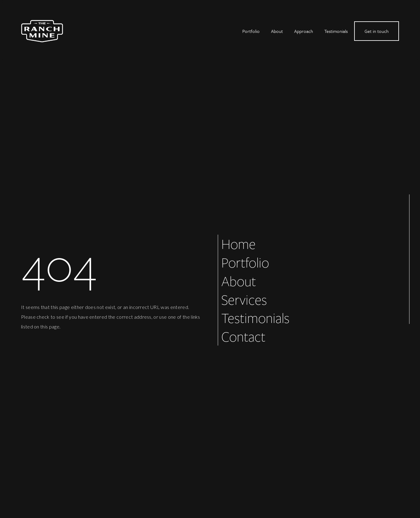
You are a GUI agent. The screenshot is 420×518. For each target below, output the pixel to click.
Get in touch (377, 31)
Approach (304, 31)
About (277, 31)
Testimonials (336, 31)
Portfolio (251, 31)
